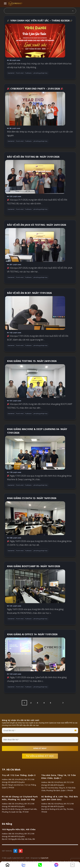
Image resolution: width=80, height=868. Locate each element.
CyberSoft (45, 858)
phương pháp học (41, 73)
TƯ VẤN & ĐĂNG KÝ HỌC (41, 756)
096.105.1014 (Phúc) (16, 779)
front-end (20, 73)
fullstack (28, 73)
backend (11, 73)
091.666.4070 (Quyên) (16, 782)
